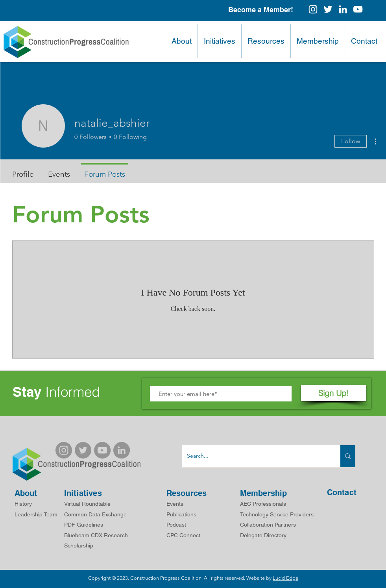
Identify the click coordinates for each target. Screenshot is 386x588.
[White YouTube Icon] (358, 9)
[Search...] (255, 456)
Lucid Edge (285, 578)
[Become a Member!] (261, 10)
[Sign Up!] (334, 393)
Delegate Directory (263, 535)
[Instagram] (313, 9)
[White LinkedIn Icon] (343, 9)
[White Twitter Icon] (328, 9)
